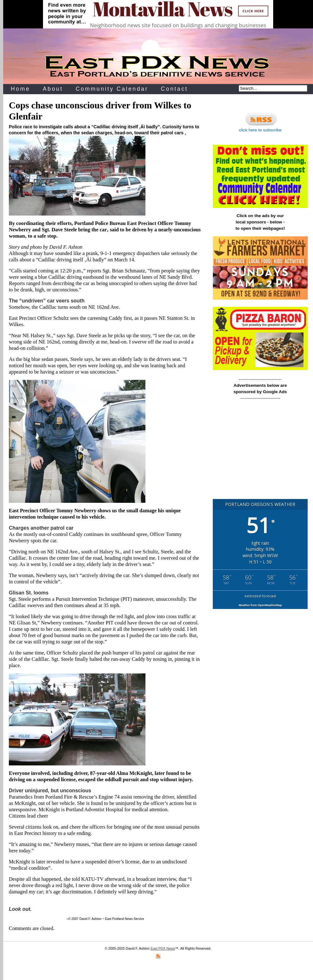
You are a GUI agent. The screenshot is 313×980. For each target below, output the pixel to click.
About (53, 89)
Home (20, 89)
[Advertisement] (260, 453)
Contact (175, 89)
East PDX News (163, 948)
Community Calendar (112, 89)
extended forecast (260, 596)
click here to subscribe (260, 122)
